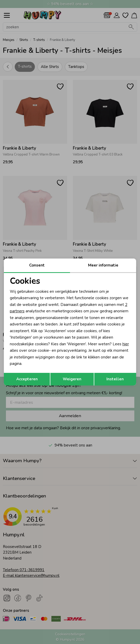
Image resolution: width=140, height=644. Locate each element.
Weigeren (72, 379)
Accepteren (27, 379)
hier (126, 344)
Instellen (115, 379)
